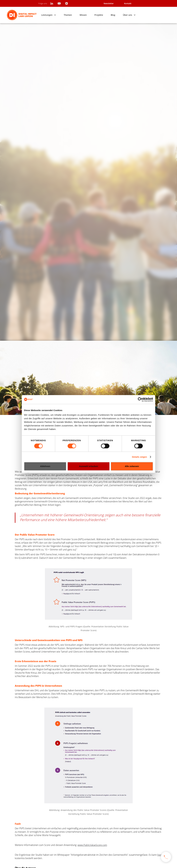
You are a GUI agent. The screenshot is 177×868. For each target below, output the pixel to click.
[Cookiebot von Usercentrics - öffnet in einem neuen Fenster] (140, 399)
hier (159, 855)
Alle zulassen (132, 466)
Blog (113, 15)
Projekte (99, 15)
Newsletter (109, 3)
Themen (68, 15)
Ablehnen (45, 466)
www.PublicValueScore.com (92, 845)
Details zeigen (139, 457)
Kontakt (128, 3)
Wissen (83, 15)
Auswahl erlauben (88, 466)
